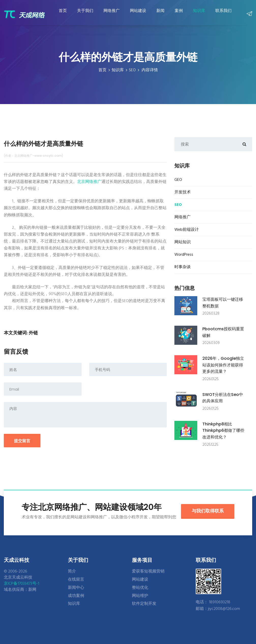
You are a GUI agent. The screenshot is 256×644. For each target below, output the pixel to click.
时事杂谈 (183, 267)
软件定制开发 (144, 604)
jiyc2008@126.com (224, 609)
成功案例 (76, 596)
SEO (132, 70)
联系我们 (223, 14)
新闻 (160, 14)
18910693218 (220, 602)
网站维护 (140, 596)
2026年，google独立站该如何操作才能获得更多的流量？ (223, 365)
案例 (178, 14)
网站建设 (137, 14)
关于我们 (84, 14)
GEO (178, 180)
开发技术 (183, 192)
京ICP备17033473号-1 (21, 584)
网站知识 (183, 242)
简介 (72, 571)
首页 (62, 14)
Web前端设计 (187, 230)
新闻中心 (76, 588)
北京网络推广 (89, 182)
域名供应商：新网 (20, 590)
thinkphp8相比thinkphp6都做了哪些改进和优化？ (223, 431)
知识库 (198, 14)
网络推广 (111, 14)
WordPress (184, 255)
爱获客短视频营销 (148, 571)
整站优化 (140, 588)
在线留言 (76, 580)
